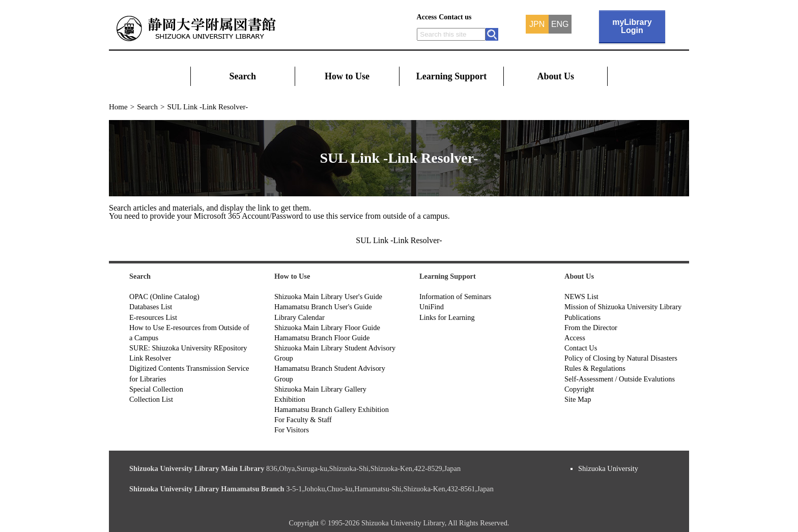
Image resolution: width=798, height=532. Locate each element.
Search (243, 76)
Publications (582, 317)
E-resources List (153, 317)
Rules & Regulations (595, 368)
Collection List (151, 399)
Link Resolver (150, 358)
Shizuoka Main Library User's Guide (328, 297)
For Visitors (292, 430)
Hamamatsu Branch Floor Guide (322, 338)
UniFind (432, 307)
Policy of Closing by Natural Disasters (621, 358)
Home (118, 107)
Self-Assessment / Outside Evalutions (620, 379)
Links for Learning (447, 317)
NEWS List (581, 297)
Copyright (579, 389)
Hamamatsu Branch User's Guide (323, 307)
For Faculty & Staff (303, 420)
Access (427, 17)
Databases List (151, 307)
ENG (560, 24)
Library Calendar (300, 317)
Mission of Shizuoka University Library (623, 307)
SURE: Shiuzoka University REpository (188, 348)
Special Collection (156, 389)
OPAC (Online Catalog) (164, 297)
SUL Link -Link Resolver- (399, 240)
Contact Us (581, 348)
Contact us (455, 17)
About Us (556, 76)
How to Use (347, 76)
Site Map (578, 399)
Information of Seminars (455, 297)
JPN (537, 24)
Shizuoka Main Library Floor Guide (327, 328)
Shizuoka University (608, 468)
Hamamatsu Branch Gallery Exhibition (332, 409)
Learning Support (452, 76)
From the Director (591, 328)
